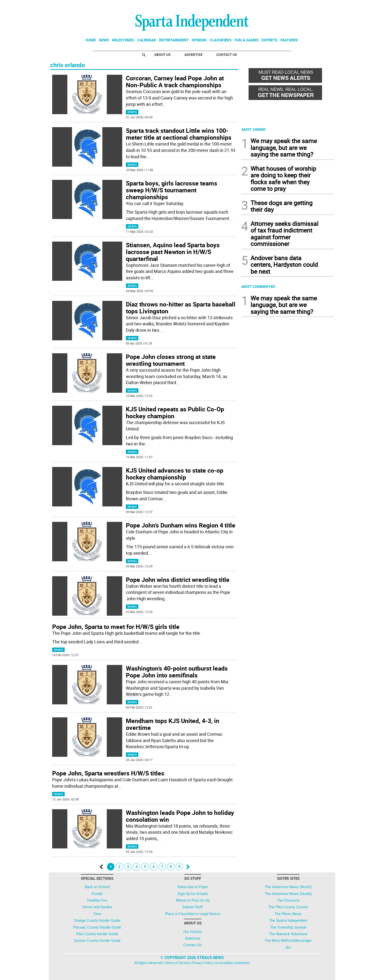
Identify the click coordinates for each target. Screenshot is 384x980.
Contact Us (227, 55)
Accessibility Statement (232, 963)
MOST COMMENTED (258, 286)
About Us (162, 55)
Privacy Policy (202, 963)
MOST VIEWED (253, 129)
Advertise (193, 55)
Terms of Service (177, 963)
